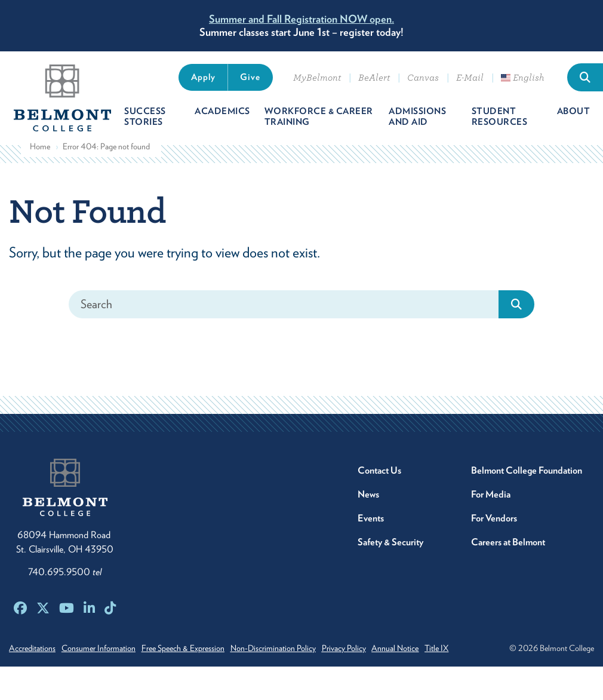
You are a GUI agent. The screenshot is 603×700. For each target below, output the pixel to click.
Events (371, 527)
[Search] (284, 313)
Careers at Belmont (508, 551)
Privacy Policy (373, 657)
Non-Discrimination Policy (295, 657)
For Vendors (494, 527)
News (368, 503)
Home (40, 156)
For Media (491, 503)
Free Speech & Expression (197, 657)
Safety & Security (390, 551)
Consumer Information (106, 657)
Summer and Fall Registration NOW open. (301, 19)
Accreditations (32, 657)
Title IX (480, 657)
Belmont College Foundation (527, 479)
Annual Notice (431, 657)
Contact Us (379, 479)
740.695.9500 (65, 581)
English (523, 78)
